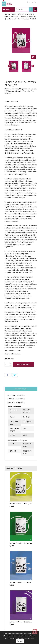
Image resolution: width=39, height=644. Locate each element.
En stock (8, 354)
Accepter (20, 641)
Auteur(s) (12, 395)
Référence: (9, 351)
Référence (12, 399)
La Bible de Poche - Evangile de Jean (23, 622)
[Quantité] (7, 364)
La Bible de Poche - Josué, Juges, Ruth (24, 504)
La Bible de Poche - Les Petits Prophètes (24, 583)
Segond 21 (21, 395)
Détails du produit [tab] (21, 389)
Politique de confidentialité (24, 638)
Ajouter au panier (23, 364)
